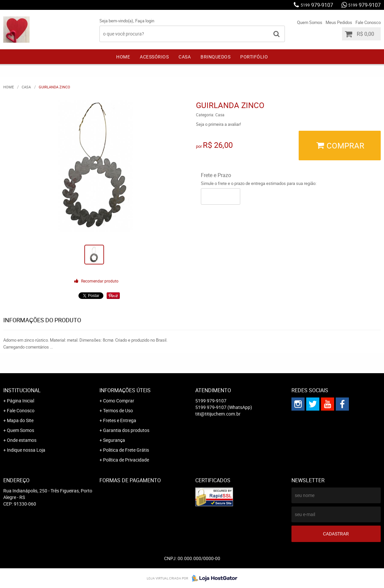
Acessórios (154, 57)
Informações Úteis (125, 390)
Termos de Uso (118, 410)
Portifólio (254, 57)
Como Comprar (119, 401)
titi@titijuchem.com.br (218, 414)
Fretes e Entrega (120, 420)
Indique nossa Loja (26, 450)
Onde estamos (22, 440)
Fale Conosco (368, 22)
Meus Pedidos (339, 22)
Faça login (145, 21)
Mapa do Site (20, 420)
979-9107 (317, 5)
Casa (185, 57)
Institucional (22, 390)
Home (123, 57)
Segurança (114, 440)
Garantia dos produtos (126, 430)
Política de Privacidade (126, 460)
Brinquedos (215, 57)
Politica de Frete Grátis (126, 450)
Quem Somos (310, 22)
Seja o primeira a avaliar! (218, 124)
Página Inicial (21, 401)
